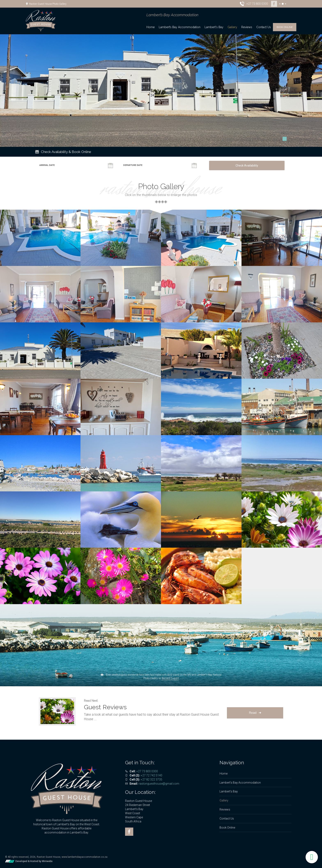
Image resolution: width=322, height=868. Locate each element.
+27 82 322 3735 (151, 779)
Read (253, 713)
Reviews (247, 27)
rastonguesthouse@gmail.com (159, 784)
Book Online (285, 27)
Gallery (232, 27)
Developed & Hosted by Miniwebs (29, 861)
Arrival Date (47, 165)
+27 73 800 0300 (147, 771)
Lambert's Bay (214, 27)
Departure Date (133, 165)
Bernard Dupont (170, 678)
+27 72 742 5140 (151, 775)
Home (151, 27)
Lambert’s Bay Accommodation (180, 27)
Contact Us (264, 27)
